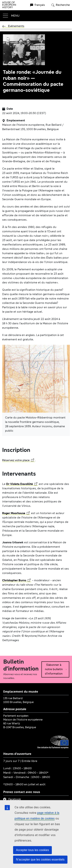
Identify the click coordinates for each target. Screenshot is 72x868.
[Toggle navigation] (11, 16)
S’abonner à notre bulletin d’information (56, 669)
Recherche (61, 5)
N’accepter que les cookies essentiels (40, 860)
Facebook (12, 799)
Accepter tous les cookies (32, 850)
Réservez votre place (18, 460)
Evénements (13, 26)
